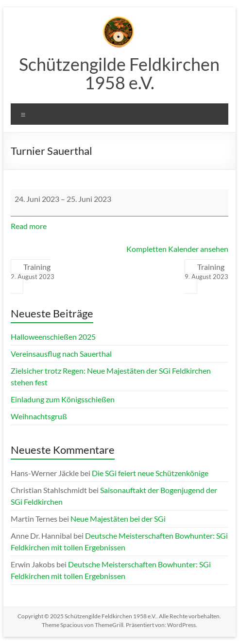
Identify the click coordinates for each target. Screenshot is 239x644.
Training (33, 272)
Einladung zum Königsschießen (63, 399)
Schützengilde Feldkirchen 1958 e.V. (119, 73)
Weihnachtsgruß (39, 416)
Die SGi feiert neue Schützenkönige (150, 473)
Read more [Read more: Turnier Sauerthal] (29, 226)
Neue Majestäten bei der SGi (118, 519)
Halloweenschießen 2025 (53, 337)
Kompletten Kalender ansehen (177, 249)
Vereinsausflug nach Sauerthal (61, 354)
